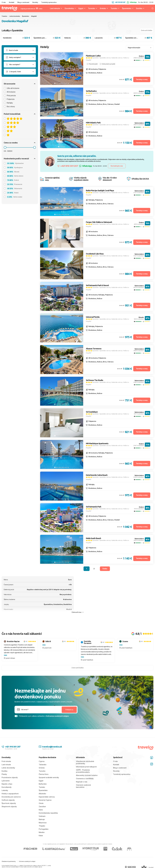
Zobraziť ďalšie (146, 30)
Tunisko (114, 8)
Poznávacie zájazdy (10, 777)
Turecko (92, 8)
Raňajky (10, 103)
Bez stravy (11, 106)
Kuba (41, 810)
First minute (6, 761)
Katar (41, 836)
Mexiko (42, 832)
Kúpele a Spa (7, 784)
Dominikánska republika (48, 813)
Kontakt (12, 2)
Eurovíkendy (7, 787)
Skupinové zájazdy (9, 806)
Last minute (55, 8)
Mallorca (126, 58)
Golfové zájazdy (8, 800)
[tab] (55, 83)
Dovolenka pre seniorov (11, 797)
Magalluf (89, 60)
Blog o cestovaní (23, 2)
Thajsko (42, 826)
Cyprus (42, 761)
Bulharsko (43, 784)
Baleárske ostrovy (117, 58)
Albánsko (42, 794)
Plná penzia (11, 96)
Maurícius (43, 823)
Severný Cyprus (45, 800)
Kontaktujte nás (117, 166)
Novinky (35, 2)
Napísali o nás (82, 782)
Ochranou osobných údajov (57, 716)
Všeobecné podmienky (9, 861)
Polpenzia (11, 99)
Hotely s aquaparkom (10, 794)
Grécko (103, 8)
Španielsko (127, 8)
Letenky (5, 790)
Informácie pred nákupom (86, 767)
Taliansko (43, 765)
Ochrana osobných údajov (27, 861)
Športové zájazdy (9, 803)
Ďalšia (105, 569)
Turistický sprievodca (49, 2)
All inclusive (11, 92)
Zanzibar (42, 806)
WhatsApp (132, 2)
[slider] (5, 147)
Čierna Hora (44, 774)
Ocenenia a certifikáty (85, 779)
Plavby (4, 774)
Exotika (139, 8)
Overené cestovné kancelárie (83, 786)
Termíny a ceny (142, 79)
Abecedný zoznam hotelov (87, 775)
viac (5, 655)
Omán (41, 803)
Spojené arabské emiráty (49, 777)
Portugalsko (44, 829)
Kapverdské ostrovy (47, 797)
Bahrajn (42, 819)
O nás (4, 2)
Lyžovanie (6, 781)
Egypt (81, 8)
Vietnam (42, 816)
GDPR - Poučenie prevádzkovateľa (83, 771)
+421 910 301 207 (68, 166)
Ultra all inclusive (13, 88)
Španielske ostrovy (105, 58)
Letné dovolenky (8, 768)
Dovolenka (69, 8)
